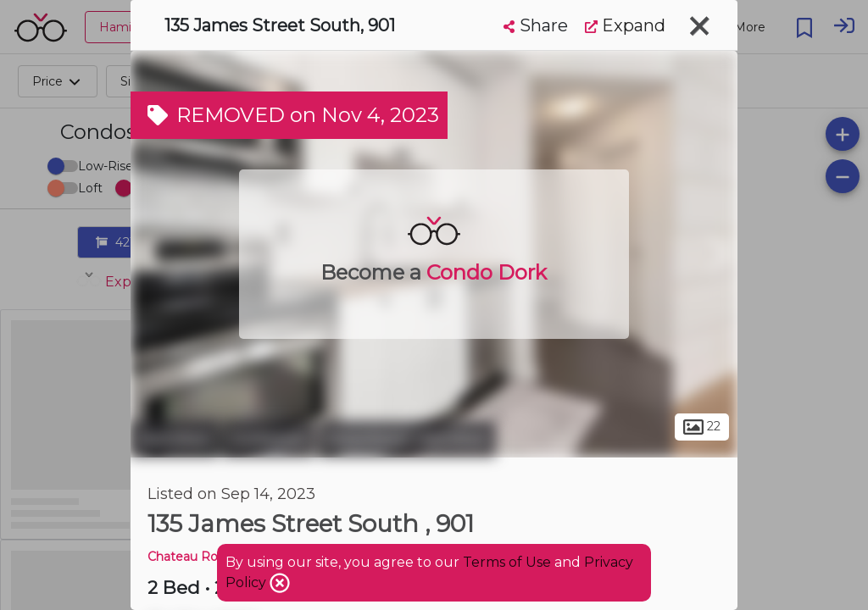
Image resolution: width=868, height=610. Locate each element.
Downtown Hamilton (407, 439)
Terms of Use (507, 562)
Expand (625, 25)
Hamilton (175, 439)
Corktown (269, 439)
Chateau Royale (195, 557)
